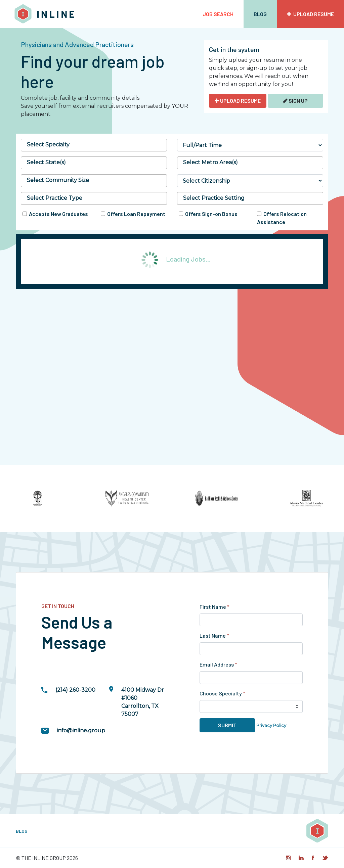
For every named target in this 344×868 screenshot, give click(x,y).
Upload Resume (310, 14)
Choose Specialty (222, 693)
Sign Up (295, 101)
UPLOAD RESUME (238, 101)
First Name (214, 607)
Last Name (214, 635)
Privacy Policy (271, 725)
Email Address (218, 664)
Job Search (218, 14)
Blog (260, 14)
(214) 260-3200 (75, 690)
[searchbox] (94, 145)
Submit (227, 725)
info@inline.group (81, 730)
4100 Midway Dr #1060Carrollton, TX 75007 (143, 702)
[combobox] (94, 145)
